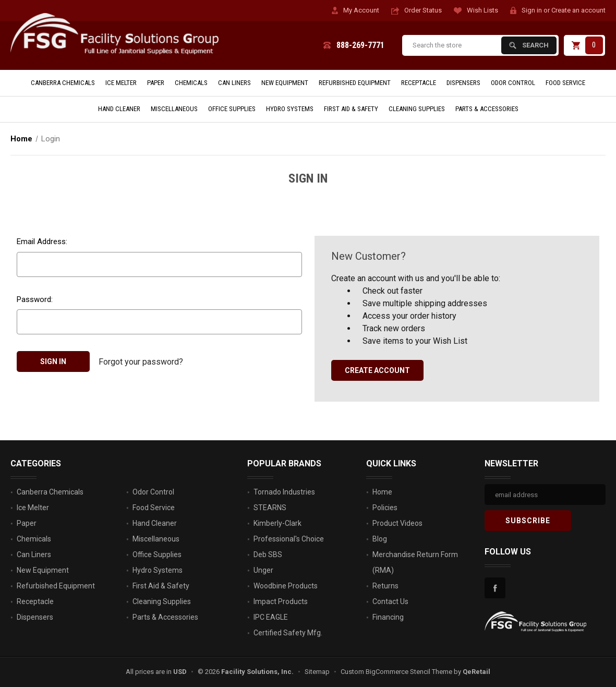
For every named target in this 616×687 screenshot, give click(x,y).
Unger (263, 570)
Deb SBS (268, 555)
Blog (380, 539)
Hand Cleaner (119, 109)
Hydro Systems (290, 109)
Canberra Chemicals (63, 83)
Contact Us (390, 601)
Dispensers (463, 83)
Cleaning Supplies (417, 109)
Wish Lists (482, 10)
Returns (385, 586)
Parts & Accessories (487, 109)
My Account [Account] (361, 10)
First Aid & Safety (351, 109)
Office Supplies (232, 109)
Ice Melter (121, 83)
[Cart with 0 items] (584, 45)
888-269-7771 (360, 45)
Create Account (377, 370)
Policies (385, 508)
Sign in (532, 10)
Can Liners (234, 83)
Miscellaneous (174, 109)
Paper (156, 83)
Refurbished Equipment (355, 83)
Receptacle (419, 83)
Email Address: (42, 242)
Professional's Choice (289, 539)
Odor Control (513, 83)
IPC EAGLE (271, 617)
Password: (35, 299)
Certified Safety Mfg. (288, 633)
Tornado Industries (284, 492)
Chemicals (191, 83)
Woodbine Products (286, 586)
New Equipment (285, 83)
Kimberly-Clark (277, 523)
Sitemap (317, 672)
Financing (388, 617)
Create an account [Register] (578, 10)
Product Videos (397, 523)
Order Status (423, 10)
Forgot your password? (141, 361)
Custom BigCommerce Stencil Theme (396, 672)
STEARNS (270, 508)
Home (382, 492)
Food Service (565, 83)
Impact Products (281, 601)
